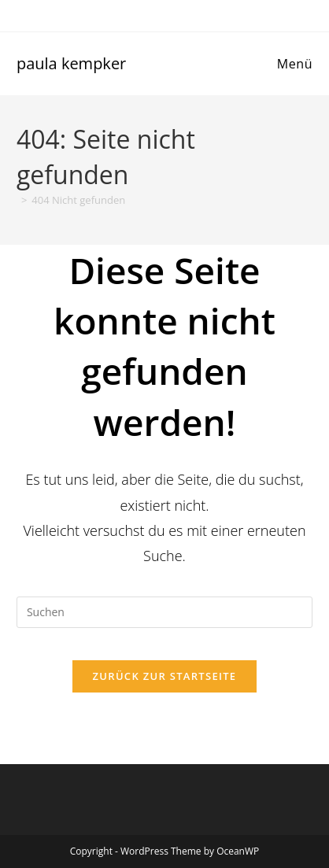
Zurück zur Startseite (165, 676)
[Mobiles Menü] (292, 64)
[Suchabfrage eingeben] (164, 612)
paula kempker (71, 63)
